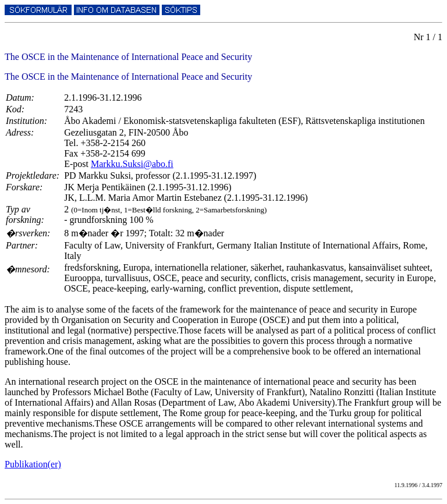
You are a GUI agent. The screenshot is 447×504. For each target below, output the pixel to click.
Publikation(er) (33, 464)
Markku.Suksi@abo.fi (132, 164)
